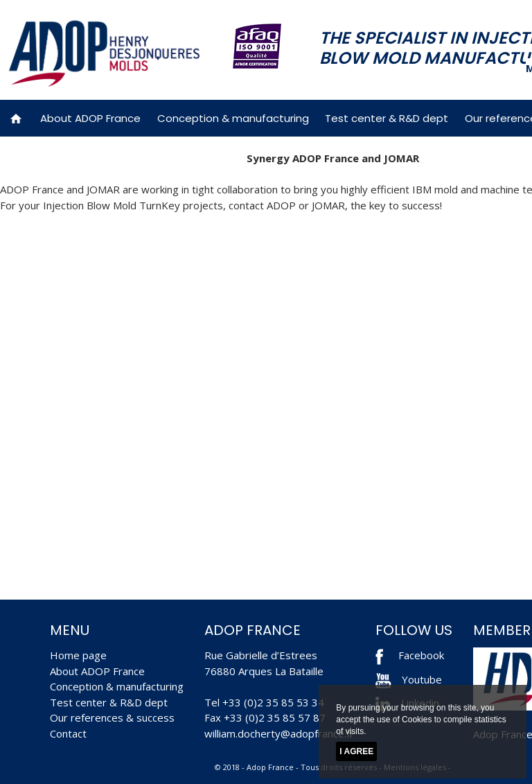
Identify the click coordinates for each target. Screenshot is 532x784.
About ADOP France (90, 118)
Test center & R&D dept (387, 118)
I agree (356, 751)
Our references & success (112, 717)
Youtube (409, 679)
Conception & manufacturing (233, 118)
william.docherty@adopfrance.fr (279, 733)
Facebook (421, 655)
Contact (68, 733)
